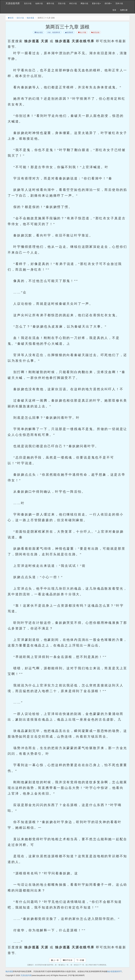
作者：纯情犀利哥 (54, 32)
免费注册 (124, 10)
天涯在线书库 (13, 3)
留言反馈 (95, 32)
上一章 (55, 960)
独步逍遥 (30, 18)
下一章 (80, 960)
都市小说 (50, 3)
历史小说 (62, 3)
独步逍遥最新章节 (114, 971)
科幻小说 (73, 3)
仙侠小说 (39, 3)
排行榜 (108, 3)
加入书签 (82, 32)
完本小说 (119, 3)
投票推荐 (69, 32)
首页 (11, 18)
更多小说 (96, 3)
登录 (114, 10)
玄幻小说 (28, 3)
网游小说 (84, 3)
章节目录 (67, 960)
